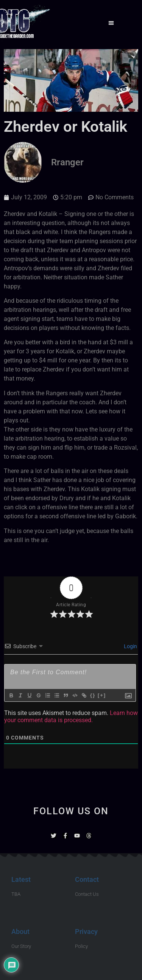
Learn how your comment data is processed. (71, 717)
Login (130, 646)
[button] (111, 23)
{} (93, 695)
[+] (102, 695)
